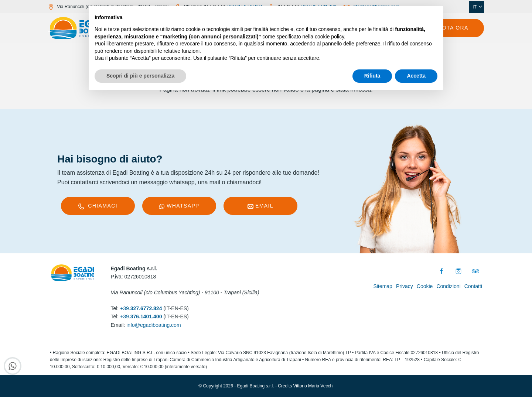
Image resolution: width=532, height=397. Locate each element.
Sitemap (383, 286)
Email (260, 206)
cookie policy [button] (329, 37)
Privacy (405, 286)
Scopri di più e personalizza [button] (140, 76)
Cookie (425, 286)
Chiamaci (98, 206)
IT (477, 7)
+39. (141, 308)
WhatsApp (179, 206)
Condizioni (448, 286)
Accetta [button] (416, 76)
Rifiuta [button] (372, 76)
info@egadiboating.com (154, 325)
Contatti (473, 286)
